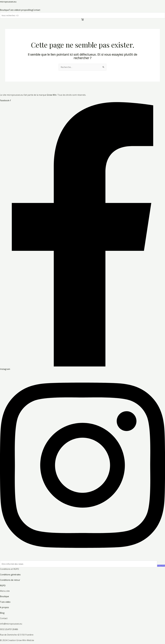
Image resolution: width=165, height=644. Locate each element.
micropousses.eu (8, 2)
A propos (4, 607)
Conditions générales (10, 575)
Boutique (4, 596)
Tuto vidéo (5, 602)
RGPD (3, 586)
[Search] (82, 15)
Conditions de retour (10, 580)
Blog (2, 613)
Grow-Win (51, 95)
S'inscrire (161, 566)
